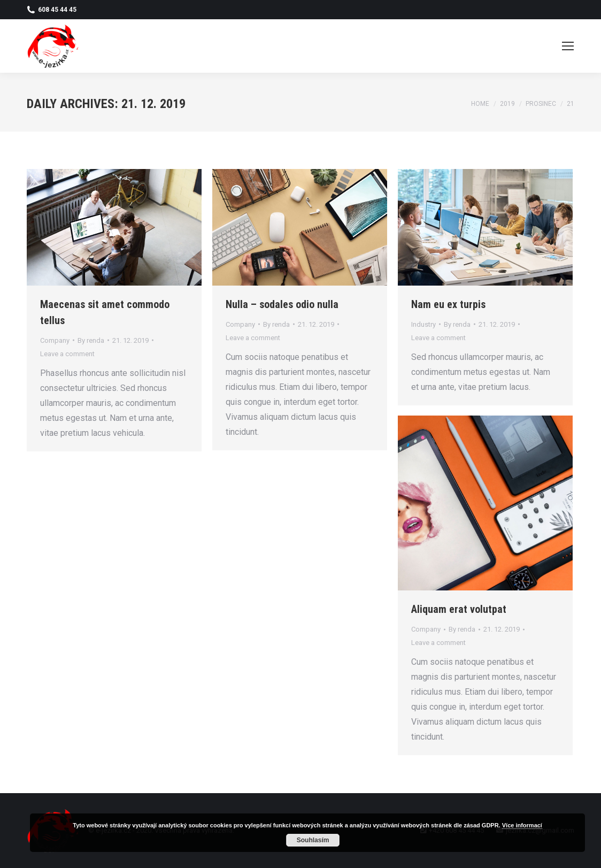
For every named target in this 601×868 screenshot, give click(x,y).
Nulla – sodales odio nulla (282, 304)
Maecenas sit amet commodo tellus (105, 312)
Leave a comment (67, 354)
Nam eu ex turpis (448, 304)
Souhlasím (313, 840)
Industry (423, 324)
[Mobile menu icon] (568, 46)
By (91, 340)
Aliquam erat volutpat (459, 609)
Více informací (522, 825)
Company (55, 340)
